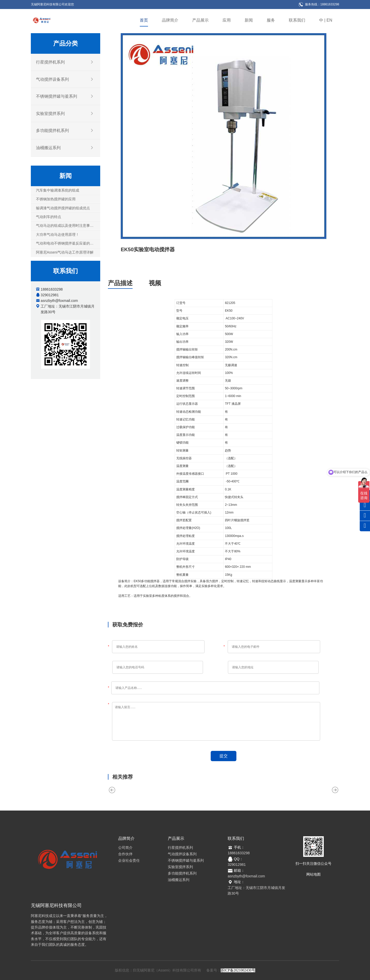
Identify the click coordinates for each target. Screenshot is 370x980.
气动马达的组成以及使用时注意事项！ (67, 226)
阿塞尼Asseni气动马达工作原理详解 (65, 252)
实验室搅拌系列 (50, 114)
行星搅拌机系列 (50, 62)
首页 (144, 20)
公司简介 (125, 848)
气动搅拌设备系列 (52, 79)
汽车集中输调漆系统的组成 (58, 190)
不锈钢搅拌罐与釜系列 (57, 96)
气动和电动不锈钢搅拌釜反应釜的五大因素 (68, 243)
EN (329, 20)
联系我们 (297, 20)
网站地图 (313, 874)
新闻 (249, 20)
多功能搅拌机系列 (52, 131)
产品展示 (200, 20)
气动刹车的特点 (49, 217)
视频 (155, 283)
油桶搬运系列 (48, 148)
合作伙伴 (125, 854)
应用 (227, 20)
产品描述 (120, 283)
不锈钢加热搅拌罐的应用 (56, 199)
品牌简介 (170, 20)
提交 (224, 756)
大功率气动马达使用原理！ (58, 235)
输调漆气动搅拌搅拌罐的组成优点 (63, 208)
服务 (271, 20)
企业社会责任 (129, 860)
